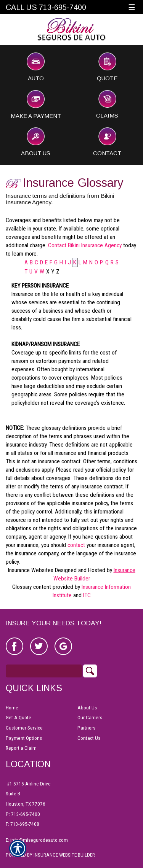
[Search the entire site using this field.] (44, 671)
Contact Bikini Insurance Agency (85, 245)
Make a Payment (36, 105)
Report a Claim (21, 748)
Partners (86, 728)
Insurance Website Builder (64, 855)
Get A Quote (18, 718)
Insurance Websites (31, 570)
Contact (107, 142)
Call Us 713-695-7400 (46, 7)
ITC (87, 595)
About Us (36, 142)
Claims (107, 105)
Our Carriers (90, 718)
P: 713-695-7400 (23, 814)
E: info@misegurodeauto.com (37, 840)
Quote (107, 67)
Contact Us (89, 738)
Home (12, 708)
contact (76, 545)
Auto (36, 67)
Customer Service (24, 728)
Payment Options (24, 738)
